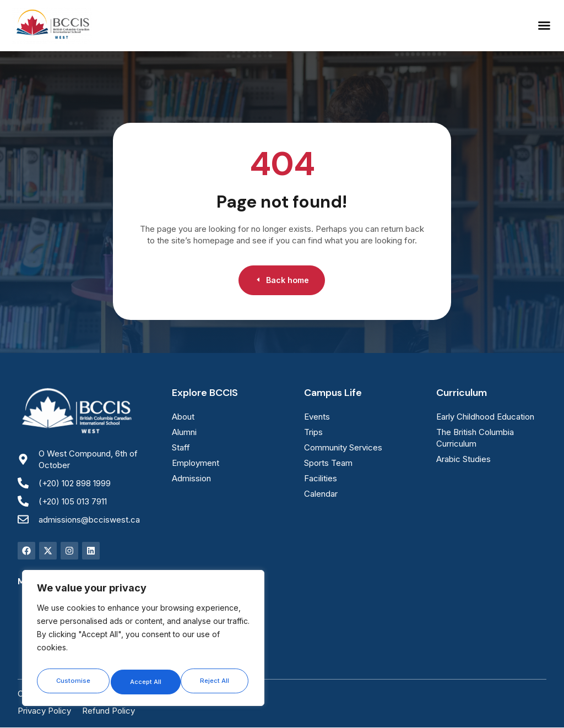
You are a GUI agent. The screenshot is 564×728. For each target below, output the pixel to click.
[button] (544, 25)
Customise (72, 681)
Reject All (144, 681)
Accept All (216, 681)
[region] (143, 641)
